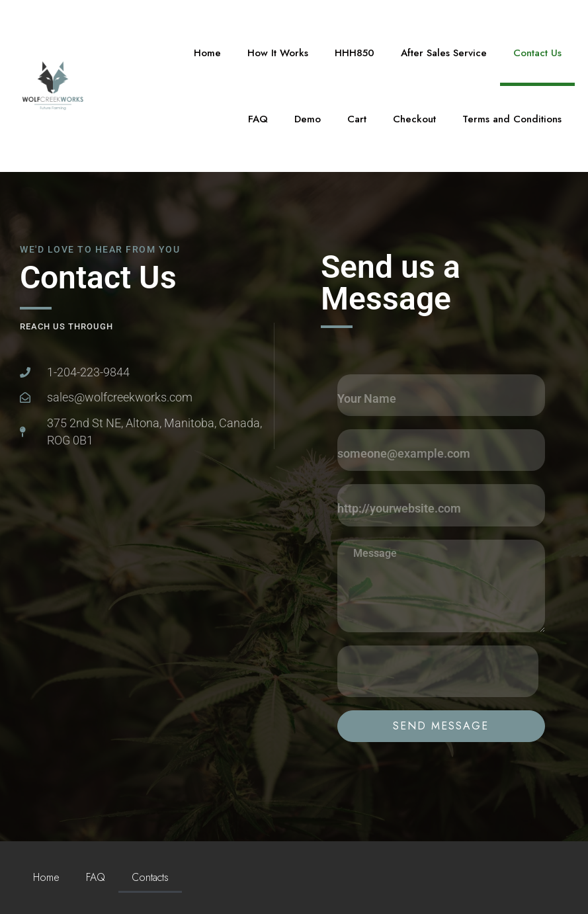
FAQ (258, 119)
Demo (308, 119)
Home (207, 53)
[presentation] (438, 671)
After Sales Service (444, 53)
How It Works (278, 53)
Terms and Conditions (512, 119)
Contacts (150, 877)
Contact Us (537, 53)
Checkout (414, 119)
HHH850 (355, 53)
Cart (357, 119)
